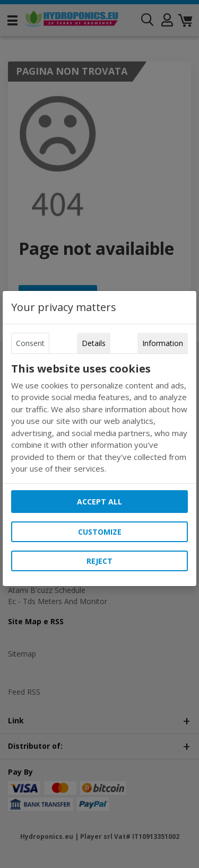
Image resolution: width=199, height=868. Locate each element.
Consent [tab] (30, 343)
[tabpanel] (100, 419)
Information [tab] (163, 343)
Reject (99, 561)
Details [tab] (94, 343)
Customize (100, 532)
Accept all (99, 502)
